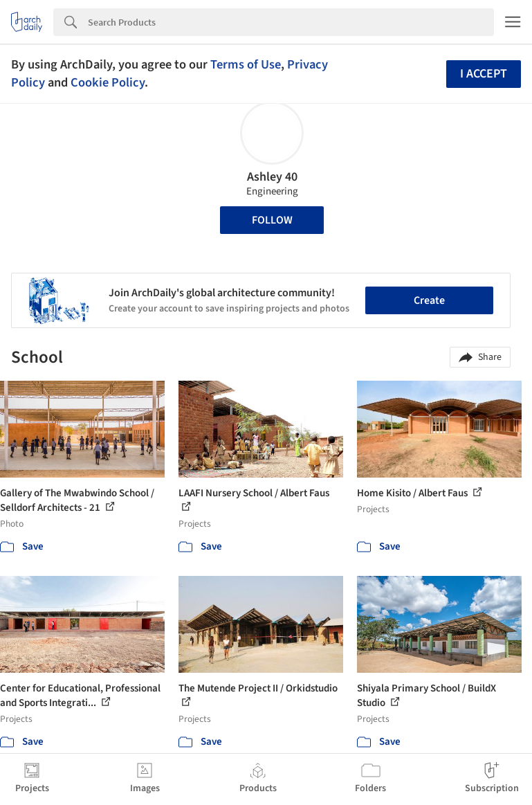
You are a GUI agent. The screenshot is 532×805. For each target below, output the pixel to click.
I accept (484, 74)
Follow (272, 220)
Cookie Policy (108, 82)
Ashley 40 (272, 177)
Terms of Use (246, 64)
